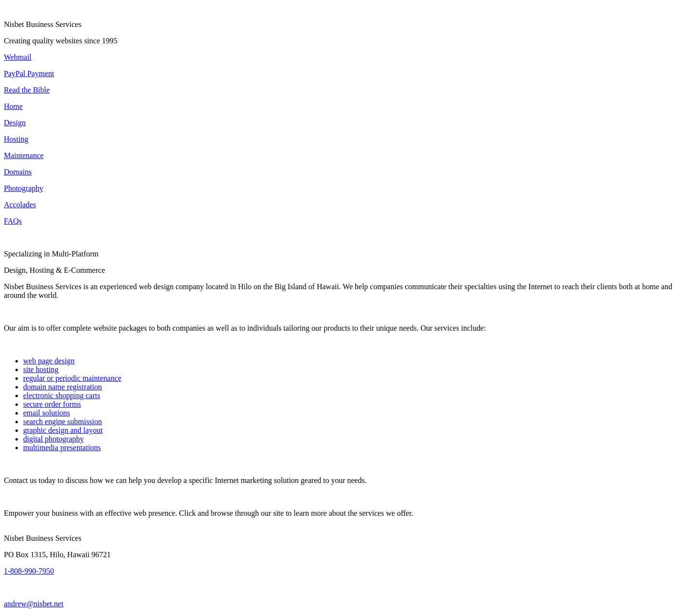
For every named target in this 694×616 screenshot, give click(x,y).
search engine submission (63, 422)
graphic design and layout (63, 430)
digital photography (53, 439)
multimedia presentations (62, 448)
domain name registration (63, 387)
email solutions (47, 413)
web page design (49, 361)
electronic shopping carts (62, 395)
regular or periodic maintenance (72, 378)
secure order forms (52, 404)
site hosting (41, 369)
